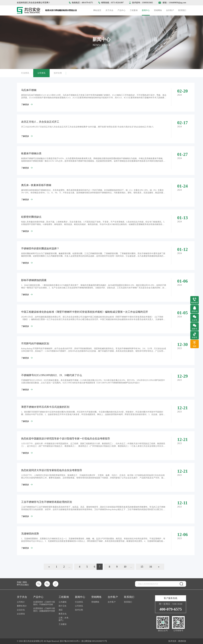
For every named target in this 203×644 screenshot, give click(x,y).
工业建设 (63, 624)
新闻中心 (146, 10)
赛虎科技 (182, 641)
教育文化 (63, 614)
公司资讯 (41, 73)
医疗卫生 (63, 606)
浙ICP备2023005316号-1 (70, 641)
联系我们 (182, 10)
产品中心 (122, 10)
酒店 (61, 610)
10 (125, 567)
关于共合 (109, 10)
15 (142, 567)
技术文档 (58, 73)
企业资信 (21, 614)
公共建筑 (63, 602)
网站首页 (97, 10)
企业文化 (21, 610)
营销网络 (158, 10)
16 (151, 567)
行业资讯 (25, 73)
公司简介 (21, 602)
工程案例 (134, 10)
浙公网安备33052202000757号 (94, 641)
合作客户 (170, 10)
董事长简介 (22, 606)
